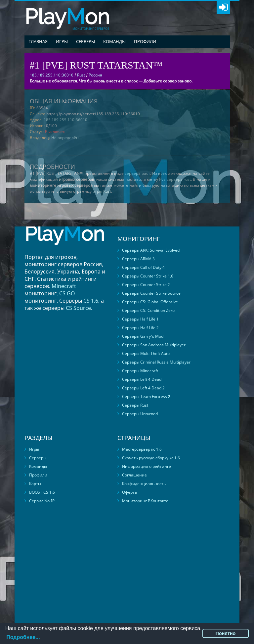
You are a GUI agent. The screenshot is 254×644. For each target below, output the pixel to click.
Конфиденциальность (144, 484)
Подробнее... (23, 637)
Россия (95, 75)
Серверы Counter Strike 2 (146, 285)
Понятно (226, 633)
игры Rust (102, 191)
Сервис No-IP (42, 501)
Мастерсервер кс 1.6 (142, 449)
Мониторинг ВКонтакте (145, 501)
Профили (145, 41)
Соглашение (134, 475)
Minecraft (64, 286)
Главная (38, 41)
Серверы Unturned (140, 414)
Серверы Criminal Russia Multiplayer (156, 362)
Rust (81, 75)
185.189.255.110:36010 (65, 120)
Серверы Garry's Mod (143, 336)
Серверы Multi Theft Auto (146, 353)
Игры (62, 41)
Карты (35, 484)
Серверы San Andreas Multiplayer (154, 345)
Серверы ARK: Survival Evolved (151, 250)
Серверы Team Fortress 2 (146, 396)
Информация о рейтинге (147, 466)
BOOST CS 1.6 (42, 492)
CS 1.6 (91, 301)
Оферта (129, 492)
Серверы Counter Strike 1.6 (148, 276)
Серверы (85, 41)
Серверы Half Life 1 (140, 319)
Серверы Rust (135, 405)
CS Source (78, 308)
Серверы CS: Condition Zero (148, 310)
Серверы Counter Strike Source (151, 293)
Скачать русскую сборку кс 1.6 (151, 458)
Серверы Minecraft (140, 371)
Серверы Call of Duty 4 (143, 267)
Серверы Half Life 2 (140, 328)
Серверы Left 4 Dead (142, 379)
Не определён (65, 138)
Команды (114, 41)
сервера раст (137, 173)
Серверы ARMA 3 (138, 259)
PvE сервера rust (175, 179)
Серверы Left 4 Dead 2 (143, 388)
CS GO (67, 293)
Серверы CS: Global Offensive (150, 302)
